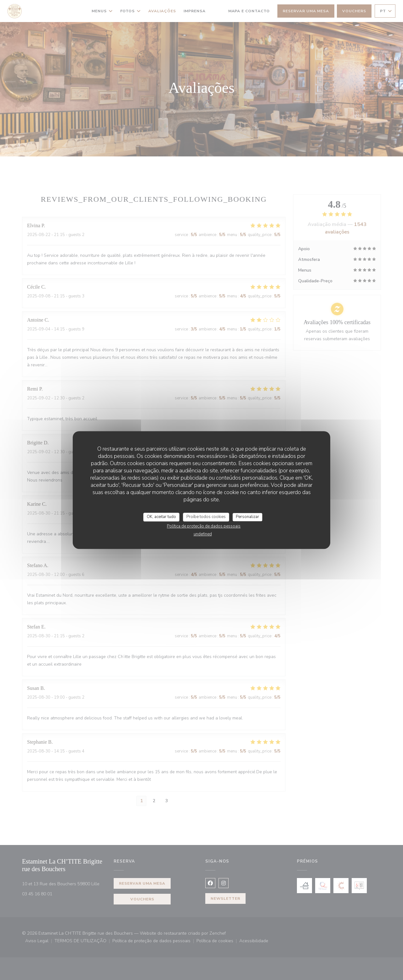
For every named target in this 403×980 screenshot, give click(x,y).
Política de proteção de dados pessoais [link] (204, 526)
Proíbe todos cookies (206, 517)
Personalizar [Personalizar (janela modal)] (247, 517)
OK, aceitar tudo (161, 517)
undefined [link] (203, 534)
